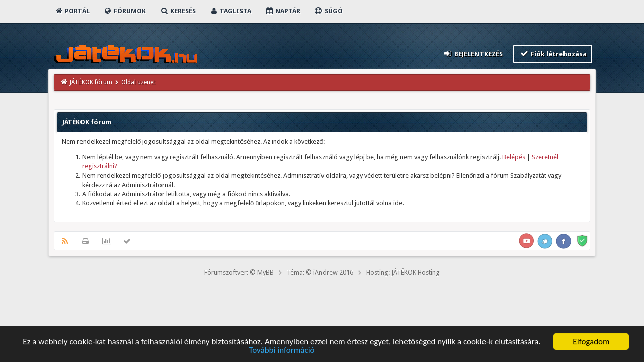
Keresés (178, 11)
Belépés (514, 157)
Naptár (283, 11)
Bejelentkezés (473, 54)
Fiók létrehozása (553, 54)
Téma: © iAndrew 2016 (320, 272)
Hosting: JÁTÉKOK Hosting (403, 272)
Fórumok (125, 11)
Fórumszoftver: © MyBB (239, 272)
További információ (281, 351)
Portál (72, 11)
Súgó (328, 11)
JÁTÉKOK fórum (91, 82)
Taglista (230, 11)
